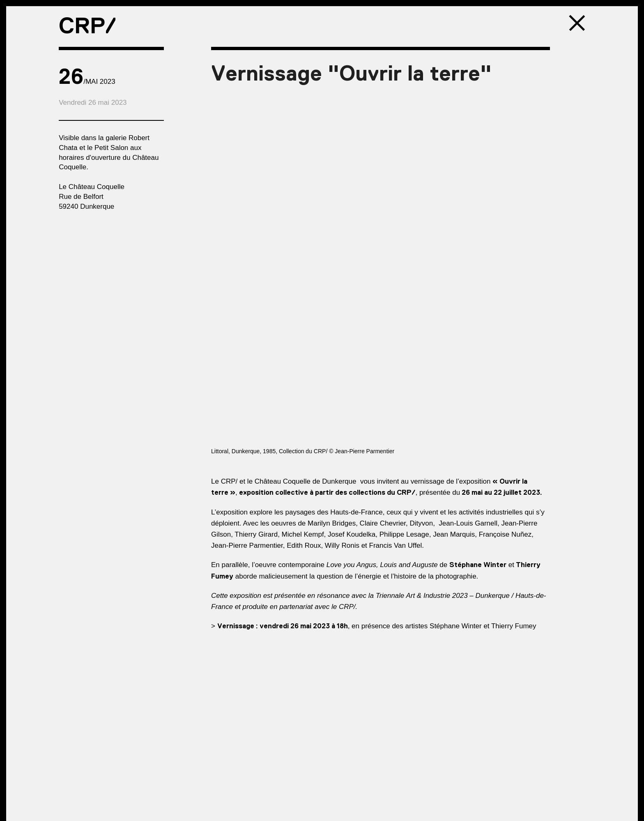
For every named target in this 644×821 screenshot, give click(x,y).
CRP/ (87, 25)
